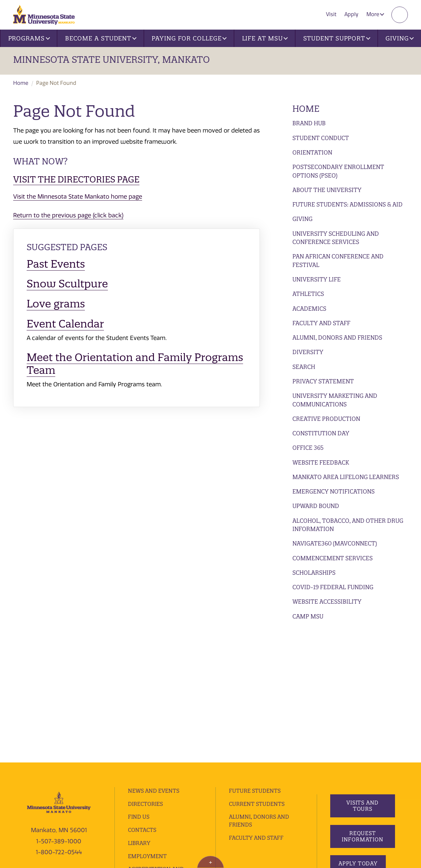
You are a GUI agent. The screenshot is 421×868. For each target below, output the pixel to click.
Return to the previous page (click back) (68, 215)
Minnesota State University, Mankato (111, 60)
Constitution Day (321, 433)
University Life (317, 279)
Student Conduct (321, 138)
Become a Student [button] (101, 38)
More (375, 14)
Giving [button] (400, 38)
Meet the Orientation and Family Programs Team (135, 363)
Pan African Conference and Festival (338, 261)
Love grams (56, 304)
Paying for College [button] (189, 38)
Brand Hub (309, 123)
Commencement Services (333, 558)
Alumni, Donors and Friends (337, 338)
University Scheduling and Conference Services (336, 238)
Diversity (308, 352)
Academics (309, 309)
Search (304, 367)
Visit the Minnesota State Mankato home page (78, 197)
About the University (327, 190)
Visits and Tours (362, 675)
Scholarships (314, 573)
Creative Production (326, 419)
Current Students (257, 673)
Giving (302, 219)
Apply (351, 14)
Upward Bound (316, 506)
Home (21, 83)
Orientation (312, 152)
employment (147, 725)
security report (174, 797)
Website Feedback (321, 462)
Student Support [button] (337, 38)
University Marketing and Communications (335, 400)
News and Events (154, 660)
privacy (144, 797)
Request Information (362, 705)
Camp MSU (308, 616)
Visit (331, 14)
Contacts (142, 699)
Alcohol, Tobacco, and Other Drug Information (348, 525)
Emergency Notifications (334, 491)
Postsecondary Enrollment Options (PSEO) (338, 171)
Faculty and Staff (321, 323)
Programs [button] (29, 38)
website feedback (66, 807)
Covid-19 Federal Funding (333, 587)
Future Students (255, 660)
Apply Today (358, 733)
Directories (145, 673)
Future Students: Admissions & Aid (347, 204)
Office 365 (308, 448)
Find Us (139, 686)
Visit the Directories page (76, 179)
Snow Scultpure (67, 284)
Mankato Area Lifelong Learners (346, 477)
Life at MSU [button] (265, 38)
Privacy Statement (323, 381)
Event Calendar (65, 324)
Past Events (56, 264)
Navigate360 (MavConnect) (335, 543)
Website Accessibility (327, 602)
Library (139, 712)
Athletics (308, 294)
